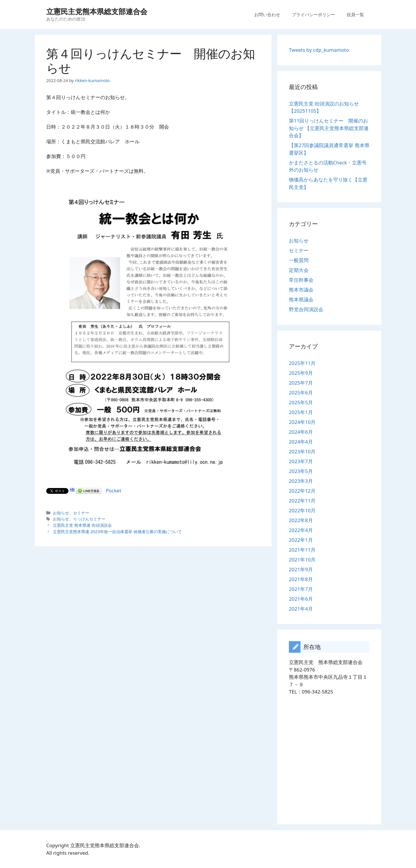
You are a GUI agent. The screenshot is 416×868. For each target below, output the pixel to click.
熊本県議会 (301, 299)
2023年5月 (301, 471)
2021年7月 (301, 589)
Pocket (114, 490)
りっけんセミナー (89, 519)
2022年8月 (301, 520)
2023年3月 (301, 481)
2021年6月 (301, 599)
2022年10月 (302, 510)
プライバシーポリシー (313, 14)
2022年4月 (301, 530)
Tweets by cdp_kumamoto (319, 50)
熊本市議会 (301, 290)
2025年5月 (301, 402)
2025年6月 (301, 393)
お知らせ (61, 513)
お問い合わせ (267, 14)
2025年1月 (301, 412)
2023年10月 (302, 451)
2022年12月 (302, 491)
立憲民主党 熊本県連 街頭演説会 (82, 525)
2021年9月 (301, 569)
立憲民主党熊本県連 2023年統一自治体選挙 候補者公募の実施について (117, 532)
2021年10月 (302, 560)
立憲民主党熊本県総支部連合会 (97, 11)
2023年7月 (301, 461)
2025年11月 (302, 363)
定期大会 (299, 270)
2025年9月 (301, 373)
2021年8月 (301, 579)
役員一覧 (355, 14)
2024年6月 (301, 432)
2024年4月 (301, 442)
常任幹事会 (301, 280)
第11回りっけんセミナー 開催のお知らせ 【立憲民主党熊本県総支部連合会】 (329, 128)
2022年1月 (301, 540)
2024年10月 (302, 422)
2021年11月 (302, 550)
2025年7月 (301, 383)
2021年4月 (301, 609)
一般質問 (299, 260)
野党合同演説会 (306, 309)
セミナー (81, 513)
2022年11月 (302, 501)
